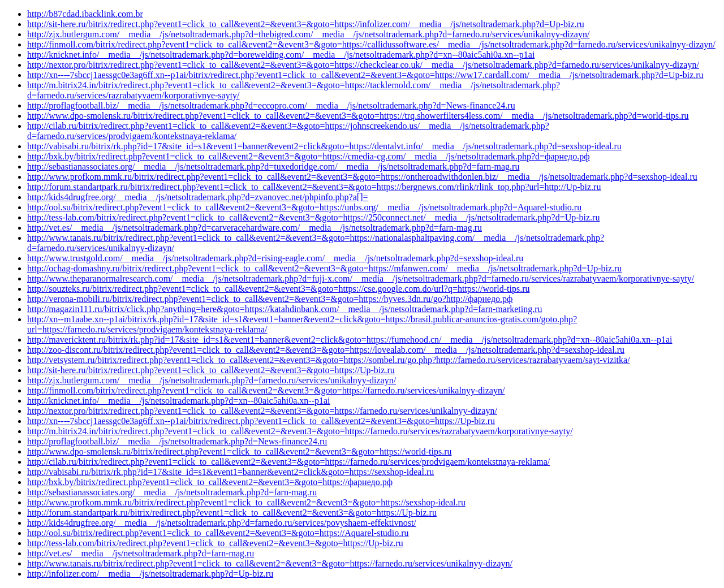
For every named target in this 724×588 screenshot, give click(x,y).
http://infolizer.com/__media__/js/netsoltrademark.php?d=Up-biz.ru (150, 574)
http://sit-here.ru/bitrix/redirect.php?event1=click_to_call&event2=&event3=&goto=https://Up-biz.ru (211, 370)
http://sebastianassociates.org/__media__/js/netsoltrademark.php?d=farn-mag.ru (172, 492)
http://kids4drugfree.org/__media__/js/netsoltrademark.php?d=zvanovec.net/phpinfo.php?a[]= (197, 197)
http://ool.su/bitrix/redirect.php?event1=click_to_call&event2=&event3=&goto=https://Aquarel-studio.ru (218, 533)
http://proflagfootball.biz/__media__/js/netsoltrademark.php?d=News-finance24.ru (177, 441)
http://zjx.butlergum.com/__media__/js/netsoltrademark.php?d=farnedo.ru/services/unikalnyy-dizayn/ (212, 380)
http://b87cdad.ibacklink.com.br (85, 14)
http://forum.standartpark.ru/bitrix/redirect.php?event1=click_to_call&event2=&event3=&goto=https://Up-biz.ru (232, 513)
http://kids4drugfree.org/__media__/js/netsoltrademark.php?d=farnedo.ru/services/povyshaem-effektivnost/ (222, 523)
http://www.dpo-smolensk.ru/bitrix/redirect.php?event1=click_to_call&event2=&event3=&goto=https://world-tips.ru (239, 451)
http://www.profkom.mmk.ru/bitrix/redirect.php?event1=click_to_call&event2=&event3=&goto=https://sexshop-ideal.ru (246, 502)
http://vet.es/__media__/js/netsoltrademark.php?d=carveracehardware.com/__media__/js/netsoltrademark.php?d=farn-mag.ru (255, 228)
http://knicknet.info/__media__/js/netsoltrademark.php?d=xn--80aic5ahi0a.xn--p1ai (179, 401)
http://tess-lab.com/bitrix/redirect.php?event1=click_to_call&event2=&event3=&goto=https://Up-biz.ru (215, 543)
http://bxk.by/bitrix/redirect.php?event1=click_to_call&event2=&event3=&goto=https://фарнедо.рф (210, 482)
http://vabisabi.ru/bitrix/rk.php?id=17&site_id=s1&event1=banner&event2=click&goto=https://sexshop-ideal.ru (230, 472)
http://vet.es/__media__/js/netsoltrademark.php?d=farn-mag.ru (141, 553)
